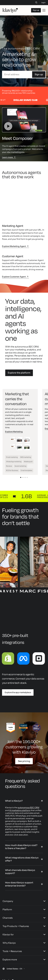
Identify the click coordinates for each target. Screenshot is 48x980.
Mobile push (28, 436)
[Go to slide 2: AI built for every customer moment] (22, 452)
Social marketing (20, 440)
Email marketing (12, 432)
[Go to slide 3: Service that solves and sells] (24, 452)
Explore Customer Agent (15, 251)
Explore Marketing (14, 406)
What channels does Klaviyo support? (20, 846)
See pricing (24, 736)
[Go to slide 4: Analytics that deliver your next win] (26, 452)
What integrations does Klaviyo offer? (22, 834)
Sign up (39, 82)
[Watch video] (24, 128)
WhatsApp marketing (14, 436)
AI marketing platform (20, 785)
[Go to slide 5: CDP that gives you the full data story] (27, 452)
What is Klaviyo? (14, 775)
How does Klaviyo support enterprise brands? (19, 859)
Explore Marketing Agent (16, 221)
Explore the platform (19, 347)
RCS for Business (12, 445)
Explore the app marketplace (18, 667)
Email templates (26, 445)
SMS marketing (26, 432)
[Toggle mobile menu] (44, 10)
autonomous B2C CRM (29, 782)
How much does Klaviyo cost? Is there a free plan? (21, 821)
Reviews (9, 440)
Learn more (9, 165)
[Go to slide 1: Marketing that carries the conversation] (21, 452)
